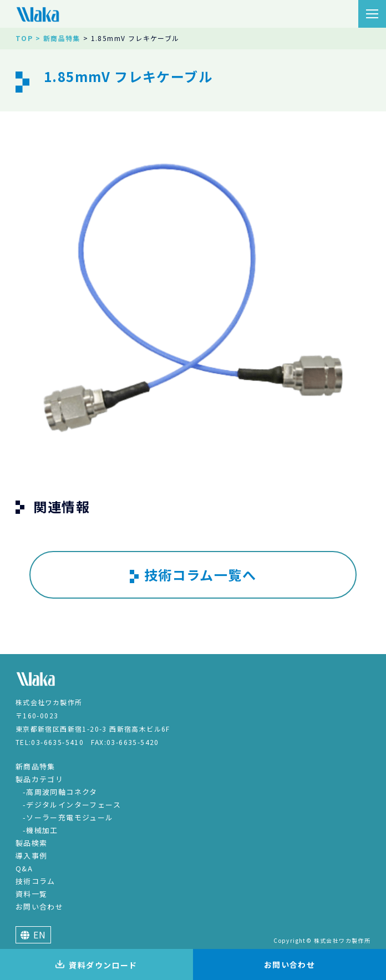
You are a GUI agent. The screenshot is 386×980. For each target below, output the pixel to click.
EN (34, 935)
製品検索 (32, 843)
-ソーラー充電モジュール (68, 817)
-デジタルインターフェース (72, 805)
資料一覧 (32, 894)
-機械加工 (40, 830)
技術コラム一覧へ (193, 575)
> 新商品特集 (58, 38)
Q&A (24, 868)
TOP (24, 38)
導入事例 (32, 856)
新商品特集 (35, 766)
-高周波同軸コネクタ (60, 792)
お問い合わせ (39, 907)
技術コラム (35, 881)
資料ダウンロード (96, 965)
